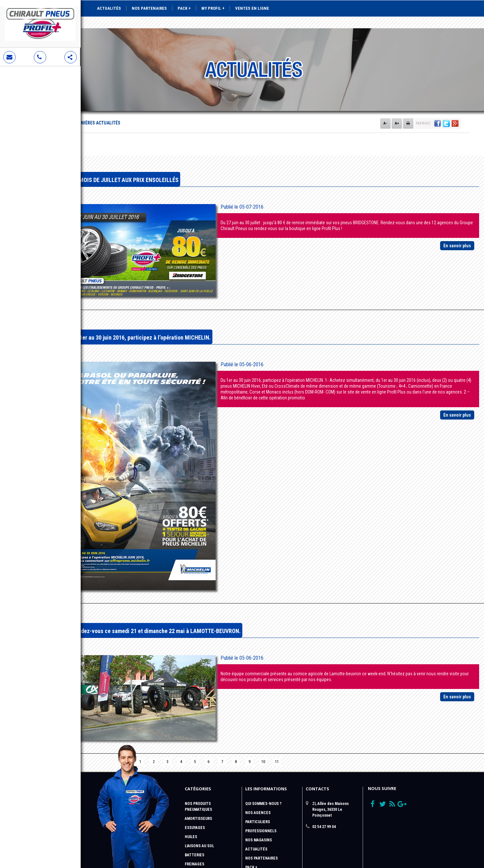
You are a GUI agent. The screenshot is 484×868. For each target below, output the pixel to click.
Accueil (108, 100)
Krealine (468, 845)
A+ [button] (397, 101)
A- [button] (385, 101)
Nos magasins (259, 761)
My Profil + (213, 8)
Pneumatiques (198, 730)
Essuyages (195, 748)
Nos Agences (258, 733)
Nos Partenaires (262, 779)
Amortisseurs (198, 739)
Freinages (195, 785)
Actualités (109, 8)
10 (287, 682)
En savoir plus (457, 223)
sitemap (253, 824)
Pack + (184, 8)
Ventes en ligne (252, 8)
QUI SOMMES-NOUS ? (263, 724)
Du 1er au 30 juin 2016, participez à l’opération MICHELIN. (198, 300)
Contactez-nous (262, 815)
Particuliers (258, 743)
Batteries (195, 776)
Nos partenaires (149, 8)
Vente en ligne (260, 806)
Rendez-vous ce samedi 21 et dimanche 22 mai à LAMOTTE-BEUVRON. (213, 558)
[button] (437, 101)
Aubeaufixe (433, 845)
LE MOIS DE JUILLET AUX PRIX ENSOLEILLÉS (182, 157)
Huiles (191, 758)
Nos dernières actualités (149, 100)
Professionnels (261, 752)
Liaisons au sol (199, 767)
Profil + (253, 797)
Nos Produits (198, 724)
